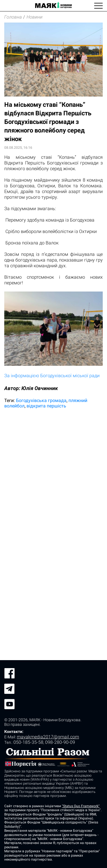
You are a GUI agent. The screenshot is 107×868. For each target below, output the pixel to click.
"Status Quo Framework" (81, 806)
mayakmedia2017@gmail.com (48, 737)
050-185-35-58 (28, 742)
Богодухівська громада (41, 400)
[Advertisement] (53, 471)
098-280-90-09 (60, 742)
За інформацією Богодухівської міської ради (52, 376)
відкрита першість (46, 406)
